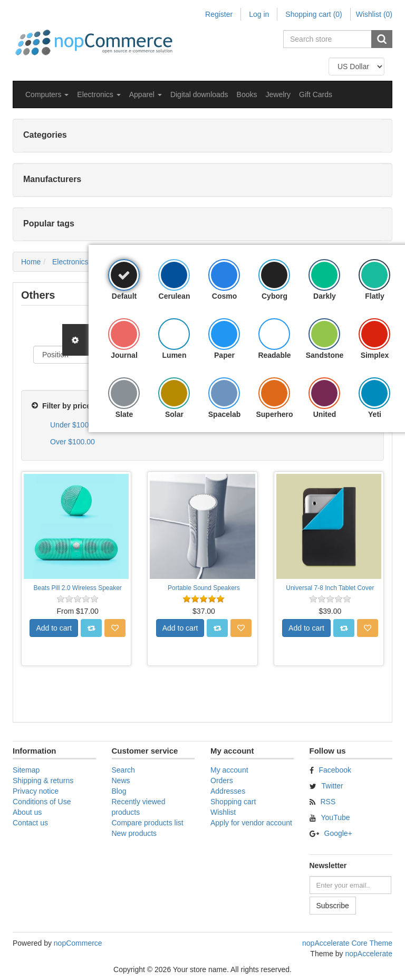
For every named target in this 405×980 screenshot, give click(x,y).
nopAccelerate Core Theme (347, 943)
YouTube (336, 817)
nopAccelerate (369, 954)
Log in (259, 14)
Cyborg (274, 296)
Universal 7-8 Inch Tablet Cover (330, 588)
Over (73, 442)
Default (124, 296)
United (325, 414)
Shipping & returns (43, 781)
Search (123, 770)
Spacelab (224, 414)
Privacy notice (36, 791)
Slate (124, 414)
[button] (47, 94)
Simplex (375, 355)
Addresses (228, 791)
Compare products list (148, 823)
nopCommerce (78, 943)
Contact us (30, 823)
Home (31, 262)
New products (134, 833)
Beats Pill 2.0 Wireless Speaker (77, 588)
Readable (274, 355)
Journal (124, 355)
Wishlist (223, 812)
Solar (174, 414)
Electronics (70, 262)
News (121, 781)
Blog (119, 791)
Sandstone (325, 355)
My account (229, 770)
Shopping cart (233, 802)
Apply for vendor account (251, 823)
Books (247, 94)
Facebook (335, 770)
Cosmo (224, 296)
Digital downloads (199, 94)
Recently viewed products (139, 807)
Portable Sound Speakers (204, 588)
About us (27, 812)
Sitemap (26, 770)
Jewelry (278, 94)
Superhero (274, 414)
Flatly (375, 296)
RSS (328, 802)
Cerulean (175, 296)
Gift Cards (316, 94)
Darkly (325, 296)
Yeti (375, 414)
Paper (224, 355)
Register (219, 14)
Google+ (338, 833)
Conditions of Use (42, 802)
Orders (222, 781)
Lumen (175, 355)
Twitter (332, 786)
